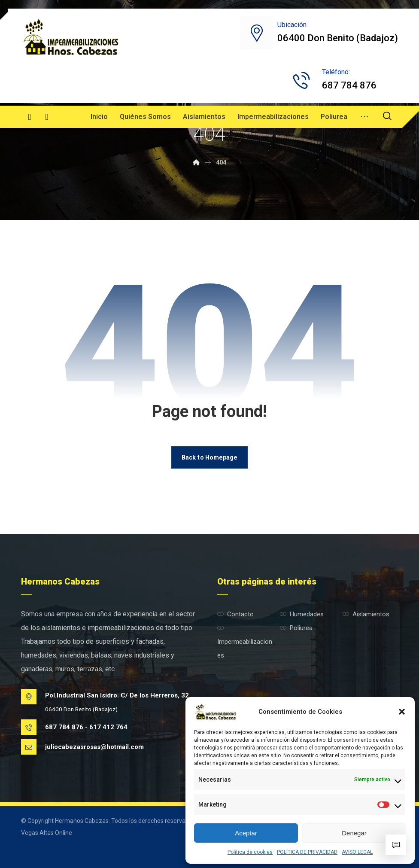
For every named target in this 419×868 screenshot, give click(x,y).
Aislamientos (366, 614)
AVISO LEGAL (357, 852)
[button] (402, 712)
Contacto (235, 614)
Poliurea (296, 628)
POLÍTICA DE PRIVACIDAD (307, 852)
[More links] (364, 117)
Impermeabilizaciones (245, 642)
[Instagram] (47, 117)
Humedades (302, 614)
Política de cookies (250, 852)
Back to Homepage (209, 457)
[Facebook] (30, 117)
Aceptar (246, 833)
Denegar (354, 833)
